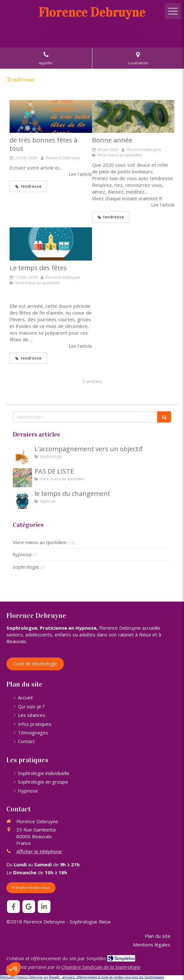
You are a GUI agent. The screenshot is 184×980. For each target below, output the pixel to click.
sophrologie (26, 567)
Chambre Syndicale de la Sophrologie (101, 967)
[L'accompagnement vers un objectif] (22, 455)
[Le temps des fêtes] (51, 244)
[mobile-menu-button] (173, 11)
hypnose (22, 554)
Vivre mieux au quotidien (40, 542)
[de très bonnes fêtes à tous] (51, 116)
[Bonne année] (133, 116)
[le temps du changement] (22, 500)
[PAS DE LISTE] (22, 478)
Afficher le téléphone (39, 851)
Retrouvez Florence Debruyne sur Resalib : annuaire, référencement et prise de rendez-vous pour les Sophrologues (82, 977)
